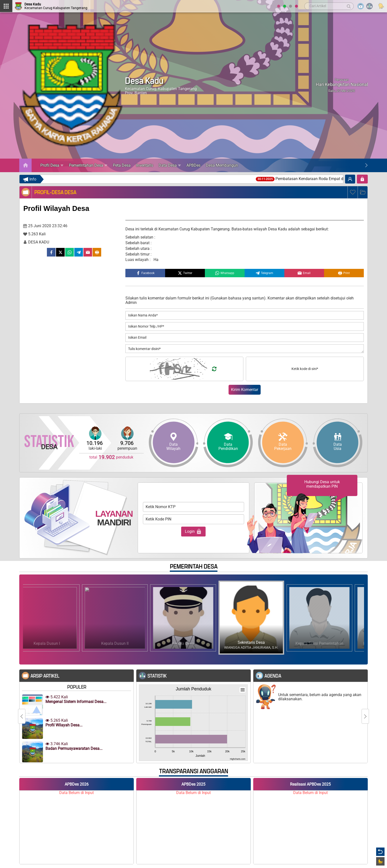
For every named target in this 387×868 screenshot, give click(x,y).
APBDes (193, 165)
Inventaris (145, 165)
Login (193, 532)
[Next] (366, 165)
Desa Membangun (222, 165)
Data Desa (170, 165)
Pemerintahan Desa (88, 165)
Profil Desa (52, 165)
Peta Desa (122, 165)
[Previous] (22, 716)
